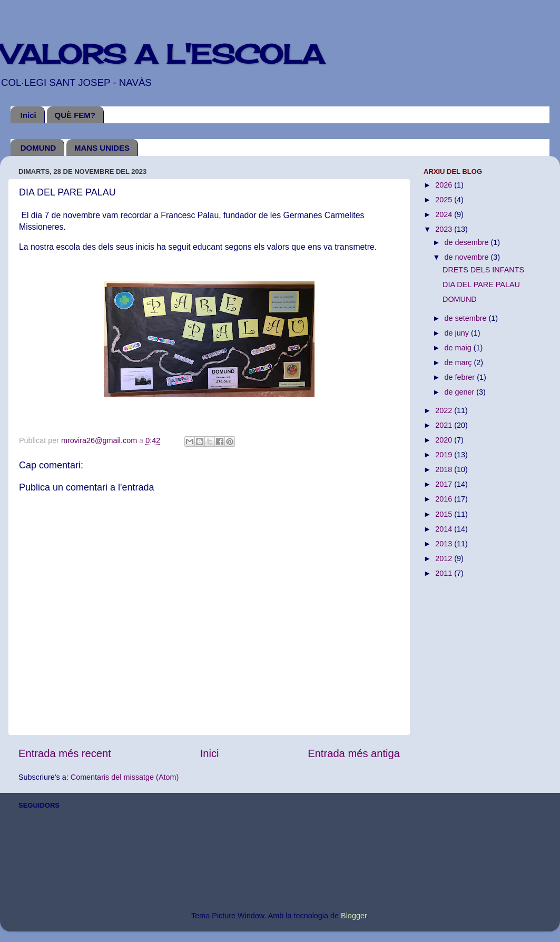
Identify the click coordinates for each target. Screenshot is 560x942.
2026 (445, 185)
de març (459, 362)
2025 (445, 200)
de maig (459, 348)
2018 (445, 469)
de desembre (468, 242)
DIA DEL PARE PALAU (481, 284)
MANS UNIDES (102, 148)
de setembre (467, 318)
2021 (445, 425)
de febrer (461, 377)
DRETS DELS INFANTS (483, 270)
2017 (445, 484)
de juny (458, 333)
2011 (445, 573)
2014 (445, 529)
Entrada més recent (65, 753)
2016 (445, 499)
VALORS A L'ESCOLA (162, 54)
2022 (445, 410)
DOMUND (38, 148)
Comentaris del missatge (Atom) (125, 777)
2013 (445, 544)
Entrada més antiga (354, 753)
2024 (445, 214)
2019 (445, 455)
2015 (445, 514)
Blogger (354, 916)
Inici (28, 115)
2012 (445, 558)
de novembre (468, 257)
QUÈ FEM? (75, 115)
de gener (461, 392)
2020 (445, 440)
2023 (445, 229)
